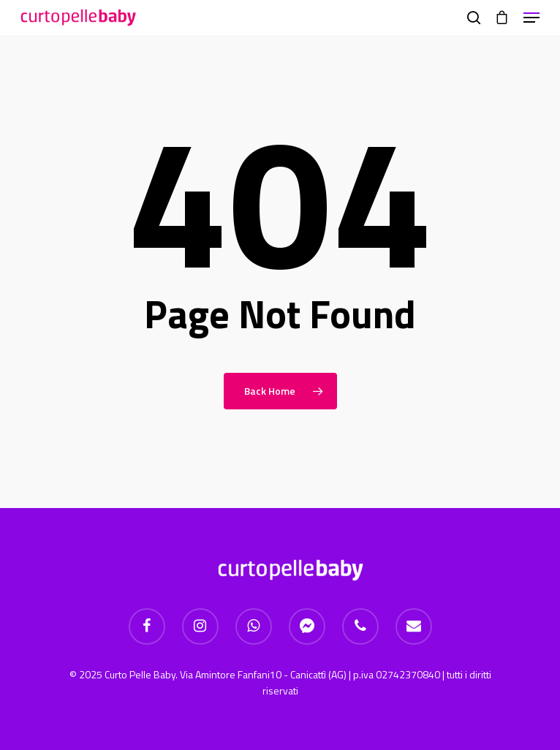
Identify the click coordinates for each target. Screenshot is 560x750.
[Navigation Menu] (531, 18)
